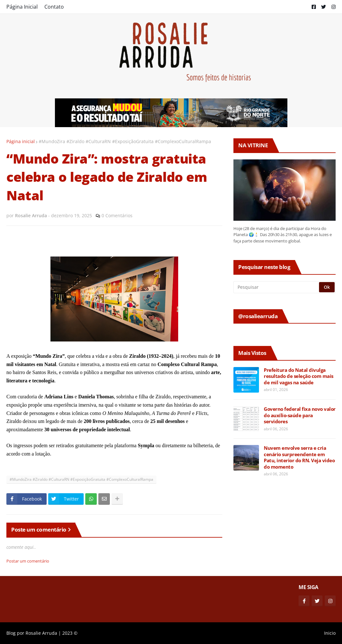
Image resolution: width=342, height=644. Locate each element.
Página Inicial (22, 7)
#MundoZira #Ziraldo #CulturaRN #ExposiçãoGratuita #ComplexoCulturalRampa (125, 141)
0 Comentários (117, 215)
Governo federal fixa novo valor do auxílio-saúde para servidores (300, 415)
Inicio (330, 633)
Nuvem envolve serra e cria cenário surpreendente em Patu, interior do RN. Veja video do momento (299, 457)
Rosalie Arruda (41, 633)
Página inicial (21, 141)
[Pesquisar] (277, 287)
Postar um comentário (28, 561)
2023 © (70, 633)
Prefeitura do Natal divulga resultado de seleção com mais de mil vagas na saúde (299, 376)
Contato (54, 7)
